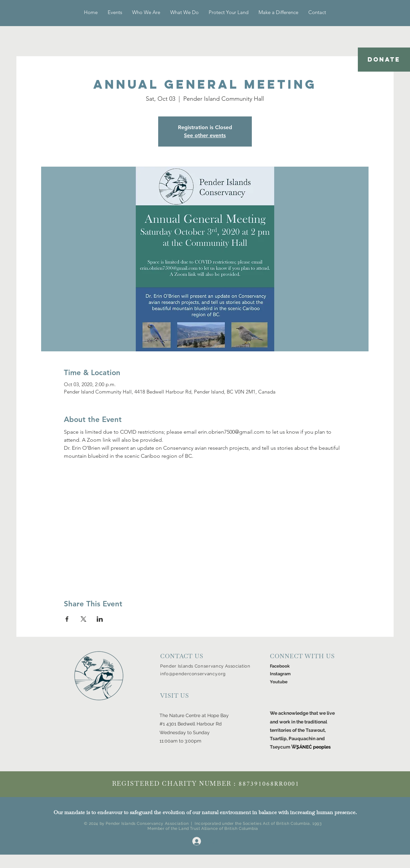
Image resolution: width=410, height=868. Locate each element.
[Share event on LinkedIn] (100, 619)
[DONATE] (384, 60)
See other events (205, 135)
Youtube (279, 682)
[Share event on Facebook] (67, 619)
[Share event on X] (83, 619)
